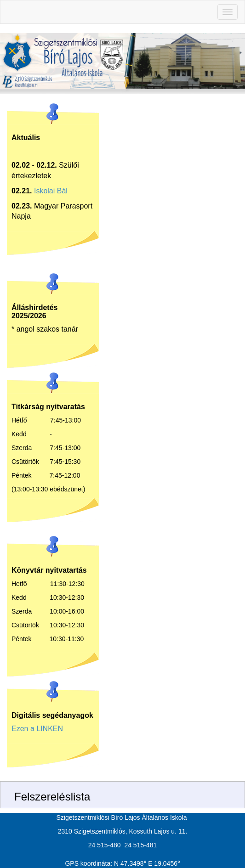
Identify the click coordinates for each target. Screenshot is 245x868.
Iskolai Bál (51, 191)
